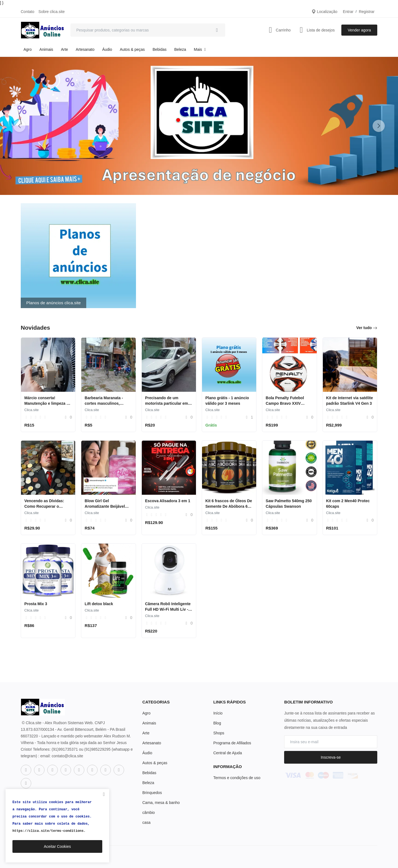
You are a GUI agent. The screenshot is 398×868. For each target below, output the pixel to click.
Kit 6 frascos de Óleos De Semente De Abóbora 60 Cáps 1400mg (229, 506)
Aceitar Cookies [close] (57, 846)
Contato (28, 12)
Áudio (107, 49)
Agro (28, 49)
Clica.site (32, 410)
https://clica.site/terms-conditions (48, 831)
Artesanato (85, 49)
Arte (64, 49)
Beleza (180, 49)
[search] (217, 30)
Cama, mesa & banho (161, 803)
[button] (379, 126)
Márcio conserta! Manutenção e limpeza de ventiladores (48, 403)
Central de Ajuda (228, 753)
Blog (217, 723)
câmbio (149, 813)
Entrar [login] (348, 12)
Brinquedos (152, 793)
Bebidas (160, 49)
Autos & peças (132, 49)
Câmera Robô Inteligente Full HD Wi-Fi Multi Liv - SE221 (168, 609)
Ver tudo (367, 328)
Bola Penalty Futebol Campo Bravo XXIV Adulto (285, 403)
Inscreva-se (331, 757)
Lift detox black (99, 604)
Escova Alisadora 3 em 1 (168, 501)
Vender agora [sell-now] (359, 30)
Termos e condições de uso (237, 778)
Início (218, 713)
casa (146, 822)
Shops (219, 733)
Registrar (367, 12)
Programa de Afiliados (232, 743)
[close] (104, 794)
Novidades (35, 328)
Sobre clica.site (52, 12)
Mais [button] (200, 49)
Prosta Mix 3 (36, 604)
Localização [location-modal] (324, 12)
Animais (46, 49)
